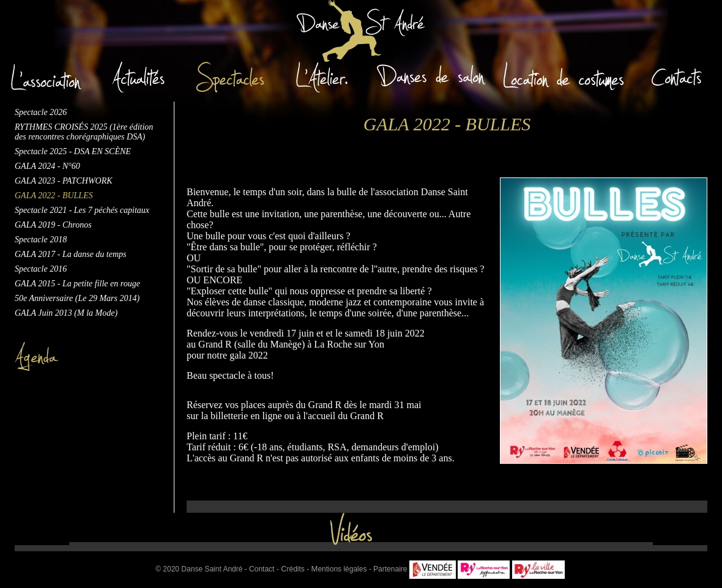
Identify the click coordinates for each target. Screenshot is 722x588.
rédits (293, 569)
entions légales (339, 569)
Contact (262, 569)
